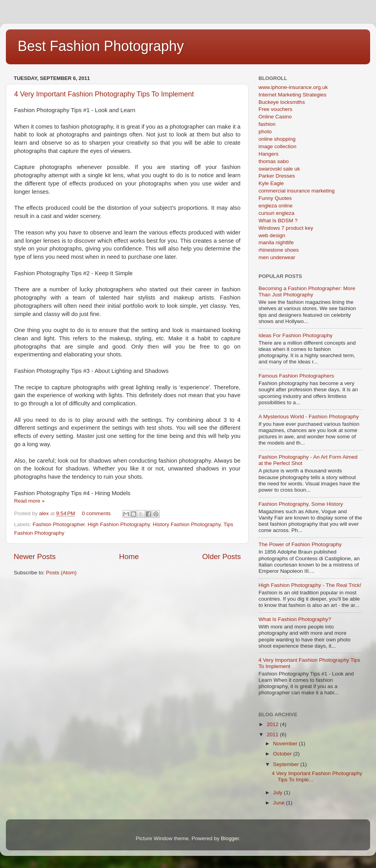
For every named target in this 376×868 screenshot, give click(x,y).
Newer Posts (35, 557)
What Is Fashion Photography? (295, 619)
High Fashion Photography (119, 524)
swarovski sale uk (279, 169)
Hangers (268, 154)
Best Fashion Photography (101, 46)
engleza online (276, 206)
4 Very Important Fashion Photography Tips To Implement (104, 94)
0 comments (96, 513)
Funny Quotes (275, 198)
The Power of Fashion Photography (300, 544)
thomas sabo (274, 161)
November (286, 744)
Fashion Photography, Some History (301, 504)
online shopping (277, 139)
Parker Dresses (277, 176)
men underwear (277, 257)
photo (265, 132)
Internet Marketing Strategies (292, 95)
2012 (273, 724)
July (278, 793)
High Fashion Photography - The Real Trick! (310, 585)
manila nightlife (276, 242)
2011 (273, 735)
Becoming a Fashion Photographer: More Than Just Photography (307, 291)
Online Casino (275, 117)
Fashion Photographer (59, 524)
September (287, 764)
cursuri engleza (277, 213)
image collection (277, 146)
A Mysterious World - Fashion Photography (309, 417)
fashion (267, 124)
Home (129, 557)
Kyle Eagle (271, 183)
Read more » (29, 501)
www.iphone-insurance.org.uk (293, 87)
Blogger (230, 838)
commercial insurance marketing (296, 191)
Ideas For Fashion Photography (296, 335)
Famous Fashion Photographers (296, 376)
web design (272, 235)
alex (45, 513)
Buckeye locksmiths (282, 102)
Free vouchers (275, 109)
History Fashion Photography (187, 524)
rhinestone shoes (279, 250)
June (279, 803)
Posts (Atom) (61, 573)
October (283, 754)
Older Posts (221, 557)
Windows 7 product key (286, 228)
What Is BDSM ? (278, 221)
